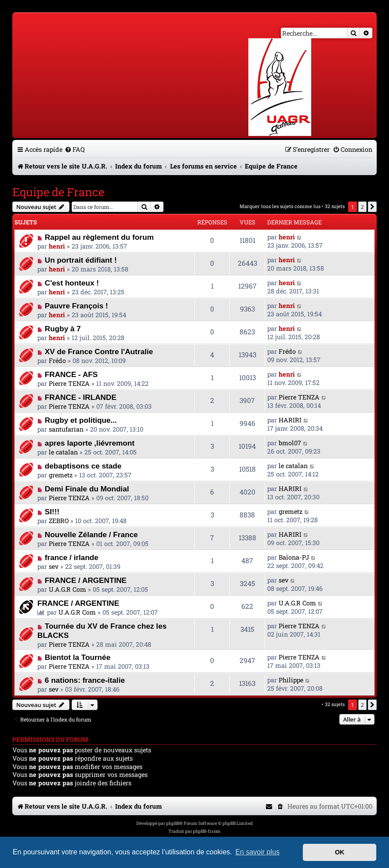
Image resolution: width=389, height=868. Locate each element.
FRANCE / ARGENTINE (86, 580)
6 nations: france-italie (85, 680)
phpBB (173, 823)
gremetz (61, 475)
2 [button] (362, 207)
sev (54, 566)
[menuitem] (75, 149)
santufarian (66, 429)
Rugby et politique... (81, 420)
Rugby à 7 (63, 329)
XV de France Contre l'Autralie (99, 352)
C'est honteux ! (72, 283)
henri (57, 246)
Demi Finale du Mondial (87, 489)
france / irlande (72, 557)
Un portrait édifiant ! (81, 260)
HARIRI (290, 420)
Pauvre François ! (76, 306)
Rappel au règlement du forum (99, 237)
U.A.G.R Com (67, 589)
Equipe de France (58, 192)
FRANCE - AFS (71, 374)
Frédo (57, 361)
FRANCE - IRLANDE (81, 397)
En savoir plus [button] (257, 852)
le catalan (63, 452)
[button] (372, 207)
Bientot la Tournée (78, 657)
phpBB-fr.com (207, 831)
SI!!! (52, 512)
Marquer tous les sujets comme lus (280, 206)
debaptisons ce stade (83, 466)
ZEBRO (59, 521)
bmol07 (290, 443)
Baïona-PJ (294, 557)
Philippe (291, 680)
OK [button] (340, 852)
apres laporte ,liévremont (90, 443)
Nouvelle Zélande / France (91, 535)
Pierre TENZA (69, 383)
